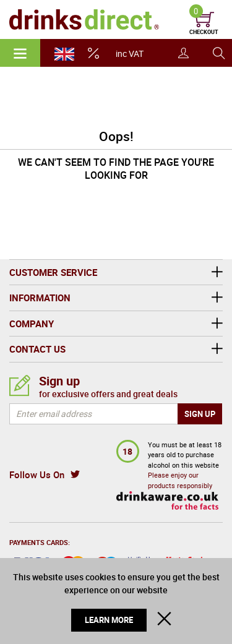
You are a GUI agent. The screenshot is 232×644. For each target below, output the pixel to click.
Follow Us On (37, 474)
